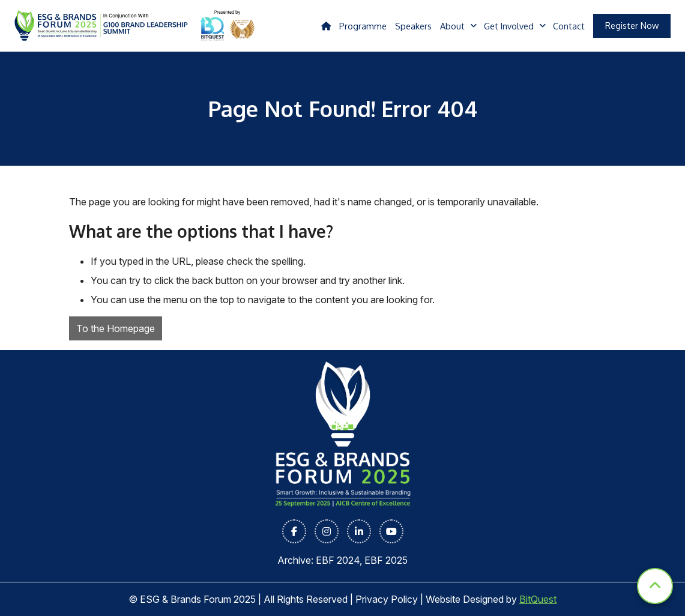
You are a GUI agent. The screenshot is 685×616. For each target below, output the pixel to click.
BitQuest (538, 599)
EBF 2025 (386, 560)
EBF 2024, (340, 560)
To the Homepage (116, 328)
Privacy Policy (387, 599)
